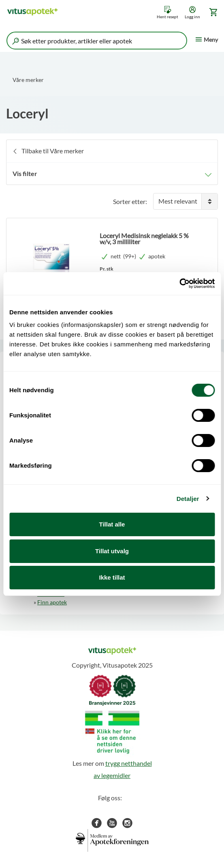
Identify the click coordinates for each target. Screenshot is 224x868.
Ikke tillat (112, 577)
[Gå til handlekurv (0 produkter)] (212, 12)
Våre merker (28, 80)
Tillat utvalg (112, 551)
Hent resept (167, 17)
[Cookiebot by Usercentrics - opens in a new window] (179, 284)
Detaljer (188, 499)
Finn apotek (52, 602)
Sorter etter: (130, 201)
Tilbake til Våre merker (53, 151)
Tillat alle (112, 524)
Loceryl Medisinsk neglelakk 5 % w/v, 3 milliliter (144, 238)
